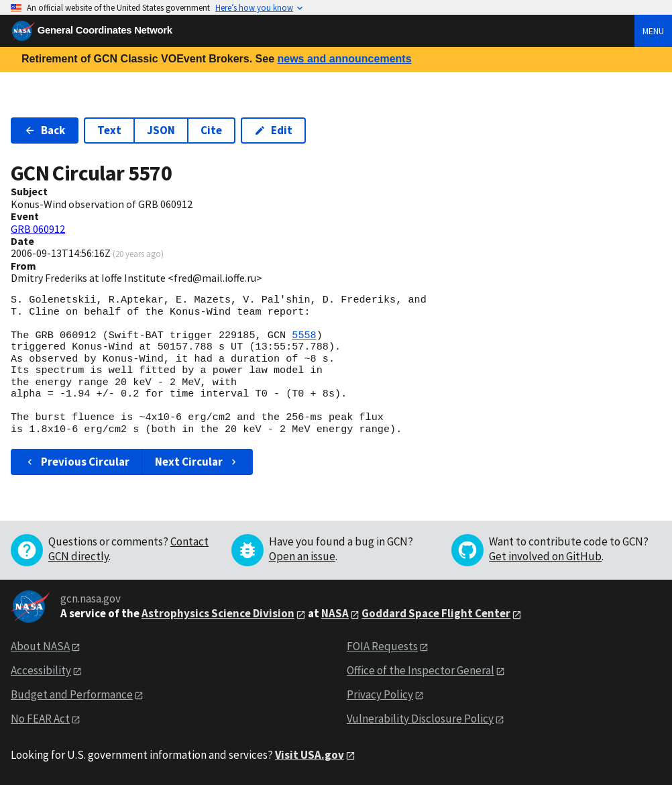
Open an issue (302, 556)
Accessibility (41, 670)
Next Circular (197, 462)
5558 (304, 335)
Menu (653, 31)
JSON (161, 130)
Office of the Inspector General (421, 670)
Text (109, 130)
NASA (335, 613)
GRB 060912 (38, 229)
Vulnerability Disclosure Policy (420, 719)
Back (45, 130)
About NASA (40, 646)
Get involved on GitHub (545, 556)
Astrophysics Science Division (218, 613)
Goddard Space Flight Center (436, 613)
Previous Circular (77, 462)
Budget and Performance (72, 694)
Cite (211, 130)
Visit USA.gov (310, 755)
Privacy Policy (380, 694)
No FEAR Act (40, 719)
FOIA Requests (382, 646)
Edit (273, 130)
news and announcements (344, 59)
